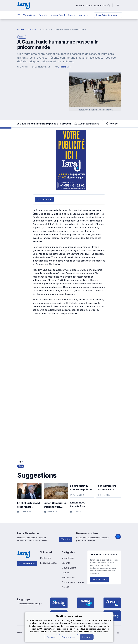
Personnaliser (69, 637)
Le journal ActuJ (49, 563)
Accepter (87, 637)
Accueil (20, 29)
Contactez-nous (27, 563)
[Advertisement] (50, 362)
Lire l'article (44, 199)
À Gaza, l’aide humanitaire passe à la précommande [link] (63, 29)
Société (65, 587)
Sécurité (43, 15)
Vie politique (29, 15)
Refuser (51, 637)
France (72, 15)
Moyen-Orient (58, 15)
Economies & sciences (73, 582)
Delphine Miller (65, 67)
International (68, 577)
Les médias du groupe (108, 15)
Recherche (46, 558)
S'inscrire (65, 539)
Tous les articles (84, 5)
